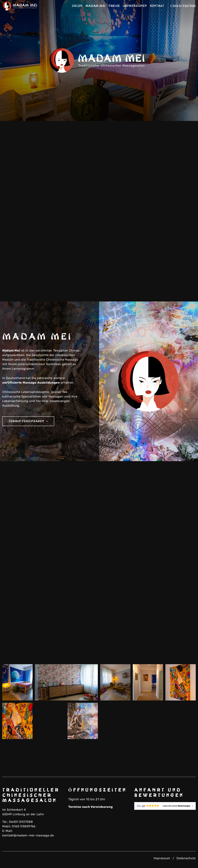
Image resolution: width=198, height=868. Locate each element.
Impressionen (135, 6)
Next (184, 110)
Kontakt (157, 6)
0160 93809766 (24, 826)
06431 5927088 (21, 822)
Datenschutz (186, 858)
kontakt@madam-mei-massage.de (28, 835)
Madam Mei (95, 6)
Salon (77, 6)
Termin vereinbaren (28, 421)
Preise (114, 6)
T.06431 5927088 (183, 6)
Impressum (162, 858)
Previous (169, 110)
